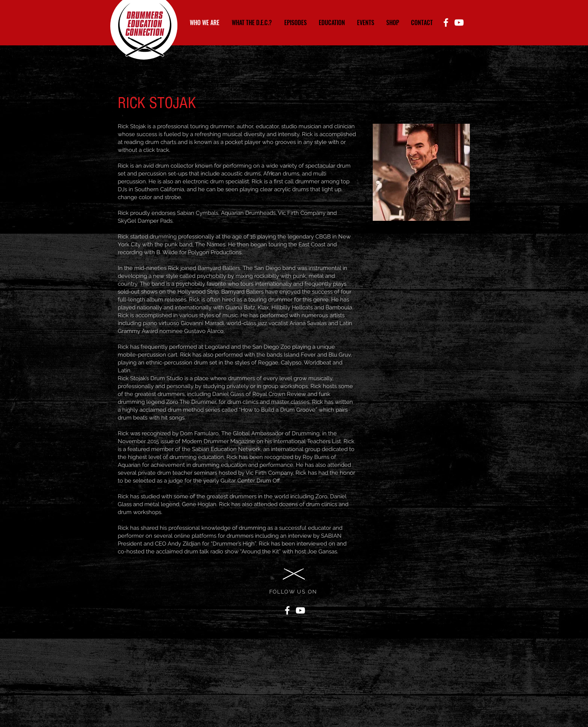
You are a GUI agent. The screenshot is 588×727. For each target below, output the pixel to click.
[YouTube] (459, 22)
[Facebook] (446, 22)
